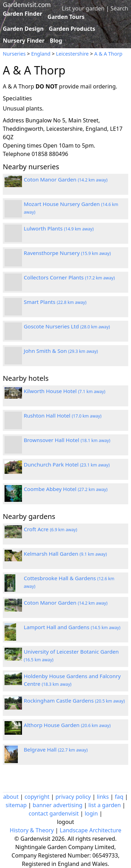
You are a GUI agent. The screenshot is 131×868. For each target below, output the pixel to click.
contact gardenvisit (54, 813)
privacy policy (73, 797)
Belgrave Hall (56, 749)
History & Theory (32, 830)
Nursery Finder (24, 41)
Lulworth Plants (59, 228)
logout (65, 822)
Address (13, 120)
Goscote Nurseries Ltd (67, 326)
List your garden (83, 8)
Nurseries (14, 54)
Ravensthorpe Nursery (67, 253)
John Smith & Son (61, 351)
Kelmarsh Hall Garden (65, 554)
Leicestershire (72, 54)
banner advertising (58, 805)
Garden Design (23, 29)
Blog (56, 41)
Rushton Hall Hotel (63, 415)
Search (119, 8)
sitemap (16, 805)
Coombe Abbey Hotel (66, 489)
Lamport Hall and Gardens (72, 627)
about (11, 797)
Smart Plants (55, 302)
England (41, 54)
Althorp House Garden (67, 725)
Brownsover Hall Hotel (67, 440)
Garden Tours (66, 17)
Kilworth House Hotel (64, 391)
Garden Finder (23, 14)
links (103, 797)
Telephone (16, 154)
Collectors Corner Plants (69, 277)
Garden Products (72, 29)
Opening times (22, 145)
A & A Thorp (108, 54)
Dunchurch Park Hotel (67, 464)
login (91, 813)
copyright (37, 797)
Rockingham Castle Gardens (74, 700)
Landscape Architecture (90, 830)
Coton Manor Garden (66, 179)
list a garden (105, 805)
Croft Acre (50, 529)
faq (119, 797)
